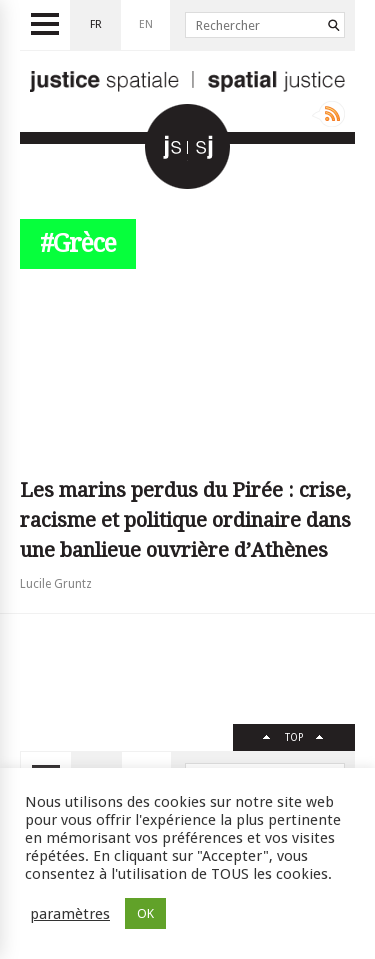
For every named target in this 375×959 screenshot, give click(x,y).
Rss (328, 114)
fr (96, 24)
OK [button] (145, 913)
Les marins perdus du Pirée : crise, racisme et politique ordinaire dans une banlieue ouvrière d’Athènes (185, 520)
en (146, 24)
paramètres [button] (70, 914)
